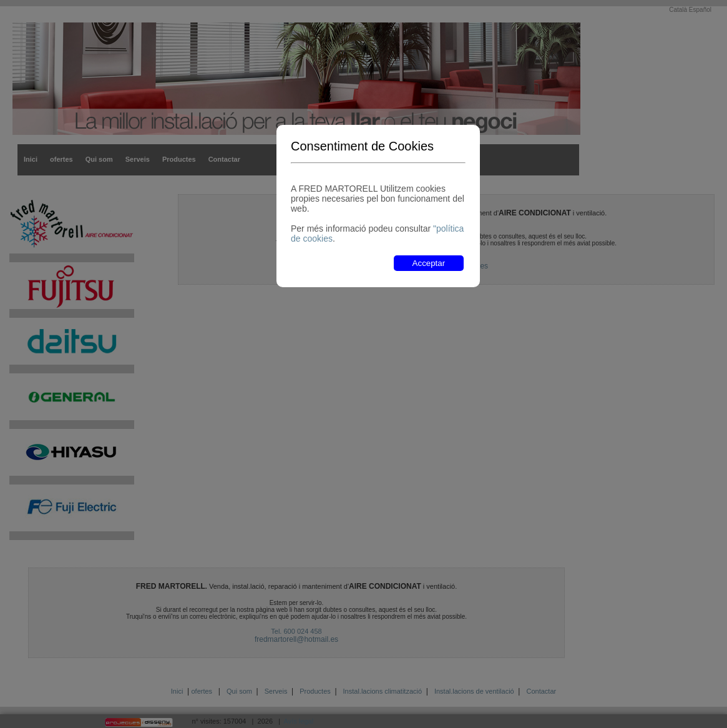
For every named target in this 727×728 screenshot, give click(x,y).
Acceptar (429, 263)
